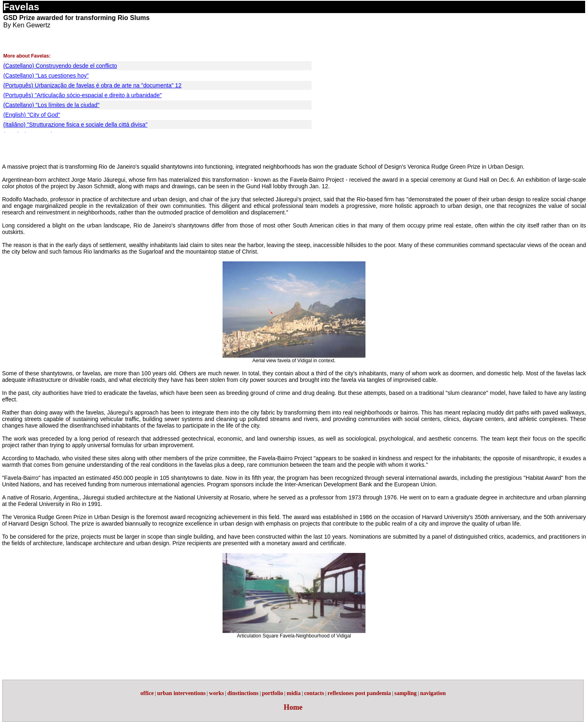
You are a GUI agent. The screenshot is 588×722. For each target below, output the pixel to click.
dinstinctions (243, 693)
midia (294, 693)
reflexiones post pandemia (359, 693)
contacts (314, 693)
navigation (433, 693)
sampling (405, 693)
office (147, 693)
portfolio (272, 693)
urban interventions (182, 693)
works (217, 693)
